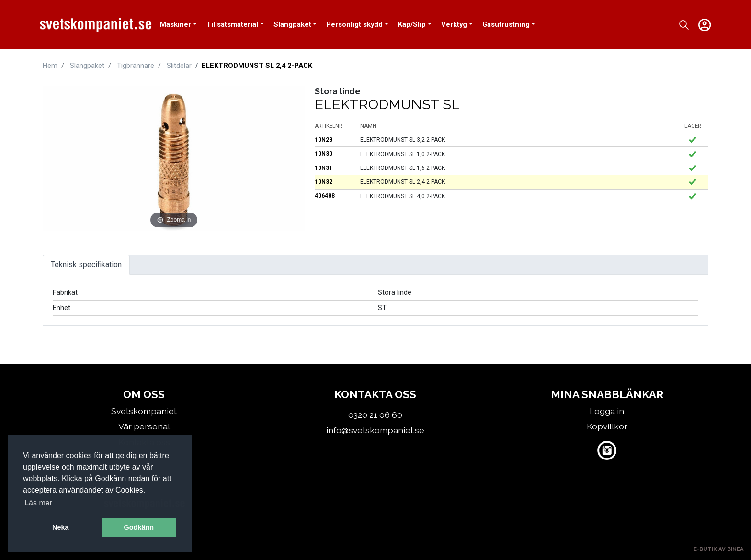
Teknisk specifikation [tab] (86, 264)
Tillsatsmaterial (232, 24)
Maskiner (176, 24)
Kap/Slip (412, 24)
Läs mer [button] (38, 503)
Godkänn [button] (139, 527)
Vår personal (144, 426)
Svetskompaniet (144, 411)
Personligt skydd (354, 24)
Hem (50, 66)
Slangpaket (292, 24)
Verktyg (454, 24)
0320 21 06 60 (375, 415)
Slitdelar (179, 66)
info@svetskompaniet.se (375, 430)
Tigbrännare (136, 66)
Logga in (607, 411)
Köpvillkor (607, 426)
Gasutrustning (506, 24)
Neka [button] (60, 527)
